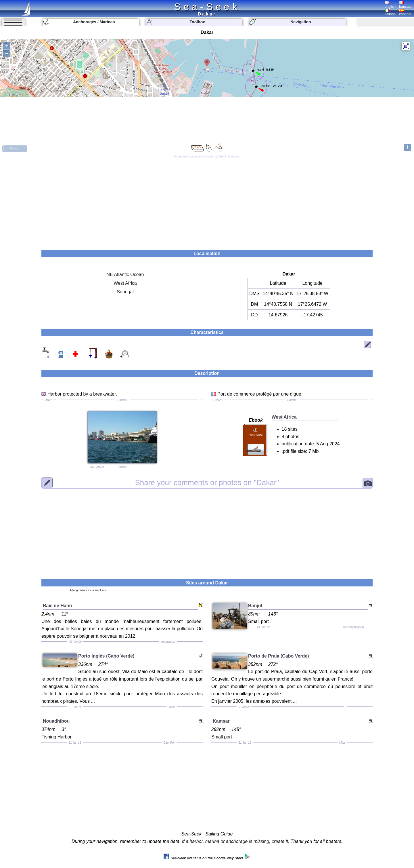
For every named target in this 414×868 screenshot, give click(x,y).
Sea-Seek (207, 7)
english (390, 5)
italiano (390, 12)
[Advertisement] (207, 201)
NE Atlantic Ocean (125, 275)
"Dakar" (207, 483)
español (405, 12)
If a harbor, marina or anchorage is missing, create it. (236, 841)
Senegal (125, 292)
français (405, 5)
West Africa (125, 283)
